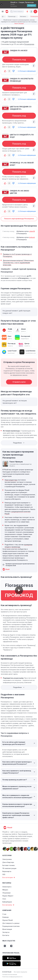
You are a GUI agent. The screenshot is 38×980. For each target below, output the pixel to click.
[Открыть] (32, 6)
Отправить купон (19, 382)
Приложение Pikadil (11, 953)
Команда (6, 917)
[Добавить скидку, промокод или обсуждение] (35, 11)
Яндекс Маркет (8, 896)
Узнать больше (19, 24)
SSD (4, 874)
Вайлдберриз (7, 902)
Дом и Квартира (8, 862)
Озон (4, 899)
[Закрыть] (1, 4)
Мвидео (5, 890)
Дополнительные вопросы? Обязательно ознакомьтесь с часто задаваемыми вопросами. (18, 263)
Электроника (7, 859)
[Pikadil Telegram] (11, 946)
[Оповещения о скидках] (27, 11)
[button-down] (13, 71)
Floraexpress (29, 44)
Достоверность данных (11, 923)
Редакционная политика (11, 926)
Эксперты (6, 932)
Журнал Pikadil (8, 920)
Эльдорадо (7, 893)
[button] (12, 11)
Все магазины (9, 905)
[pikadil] (6, 11)
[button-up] (5, 71)
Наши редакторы (11, 480)
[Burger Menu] (3, 11)
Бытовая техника (8, 865)
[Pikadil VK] (5, 946)
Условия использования (10, 975)
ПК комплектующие (9, 868)
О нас (4, 914)
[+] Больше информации (27, 71)
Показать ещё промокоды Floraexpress (19, 219)
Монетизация (7, 929)
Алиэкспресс (7, 887)
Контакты (6, 935)
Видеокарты (7, 871)
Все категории (9, 877)
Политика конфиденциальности (12, 977)
